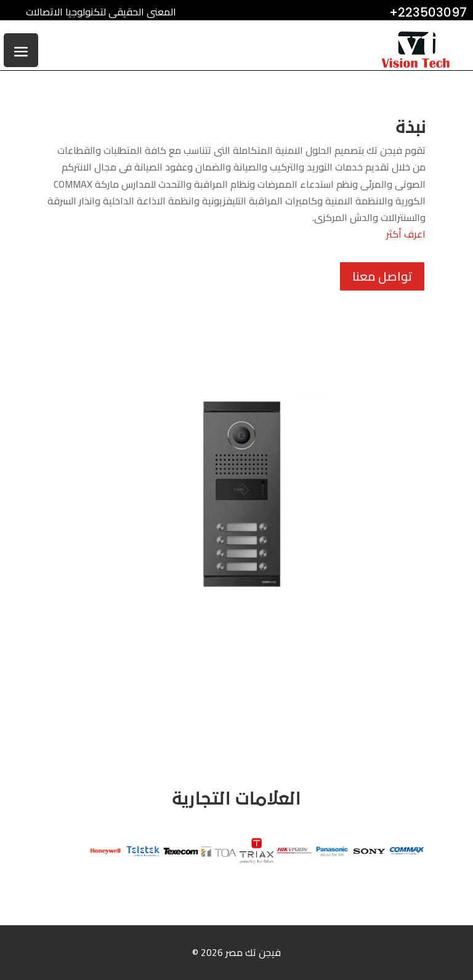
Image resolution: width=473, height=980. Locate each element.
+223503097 (428, 12)
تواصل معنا (382, 276)
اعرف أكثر (406, 234)
